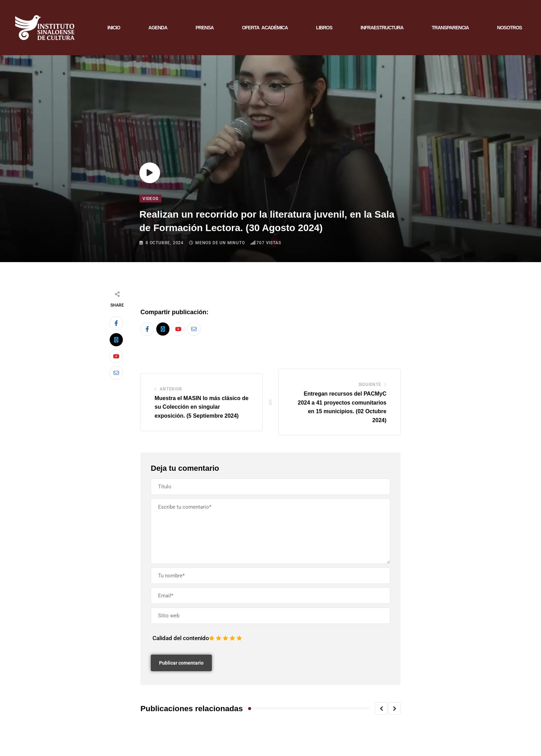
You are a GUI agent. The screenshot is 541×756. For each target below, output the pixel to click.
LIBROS (324, 28)
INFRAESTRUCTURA (382, 28)
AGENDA (158, 28)
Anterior (171, 389)
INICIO (114, 28)
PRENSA (205, 28)
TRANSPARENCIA (450, 28)
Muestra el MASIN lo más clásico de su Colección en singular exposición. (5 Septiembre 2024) (201, 407)
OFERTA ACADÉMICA (265, 28)
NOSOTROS (510, 28)
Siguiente (370, 385)
